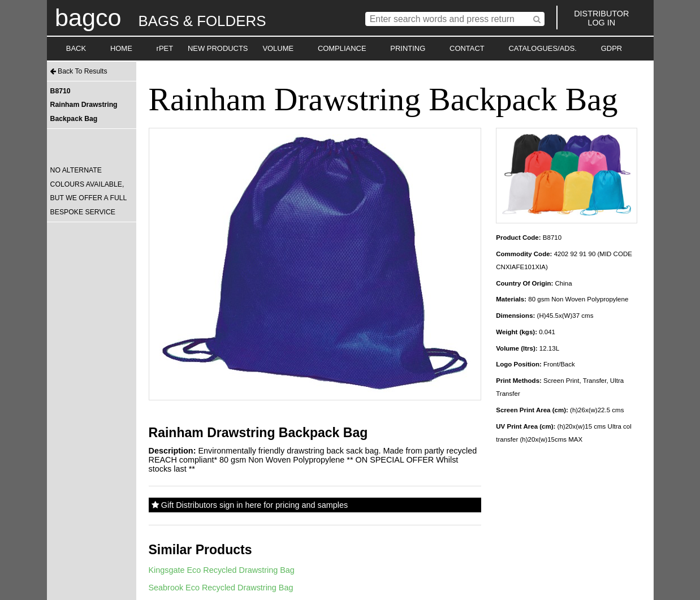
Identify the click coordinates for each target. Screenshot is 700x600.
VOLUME (278, 48)
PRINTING (408, 48)
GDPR (612, 48)
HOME (121, 48)
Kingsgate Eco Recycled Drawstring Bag (222, 570)
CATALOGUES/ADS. (542, 48)
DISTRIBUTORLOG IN (601, 18)
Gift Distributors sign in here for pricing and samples (250, 505)
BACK (76, 48)
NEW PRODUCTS (218, 48)
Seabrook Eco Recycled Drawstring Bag (221, 588)
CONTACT (467, 48)
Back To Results (79, 71)
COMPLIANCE (342, 48)
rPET (165, 48)
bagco (88, 18)
